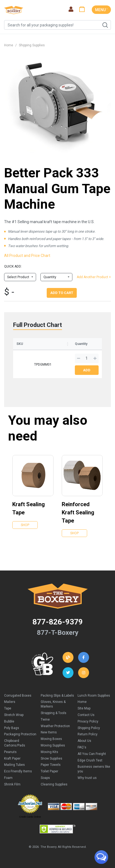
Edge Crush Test (90, 760)
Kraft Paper (12, 758)
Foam (8, 778)
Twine (45, 720)
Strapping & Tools (54, 713)
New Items (49, 732)
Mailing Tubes (14, 765)
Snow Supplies (51, 758)
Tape (8, 708)
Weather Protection (55, 726)
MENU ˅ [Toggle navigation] (101, 10)
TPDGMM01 (43, 365)
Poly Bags (12, 728)
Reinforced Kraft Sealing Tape (78, 512)
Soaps (45, 778)
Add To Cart (62, 293)
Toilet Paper (49, 771)
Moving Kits (49, 752)
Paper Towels (51, 765)
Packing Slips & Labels (57, 696)
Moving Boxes (51, 739)
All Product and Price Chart (27, 256)
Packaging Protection (20, 734)
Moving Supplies (53, 745)
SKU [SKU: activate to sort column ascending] (20, 344)
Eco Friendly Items (18, 771)
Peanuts (10, 752)
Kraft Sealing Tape (29, 508)
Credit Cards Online (30, 817)
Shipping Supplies (32, 45)
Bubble (9, 721)
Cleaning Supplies (54, 784)
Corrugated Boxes (18, 696)
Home (9, 45)
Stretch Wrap (14, 715)
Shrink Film (12, 784)
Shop (25, 525)
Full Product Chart (38, 325)
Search (105, 25)
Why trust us (87, 778)
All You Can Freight (92, 754)
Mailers (10, 702)
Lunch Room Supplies (94, 696)
